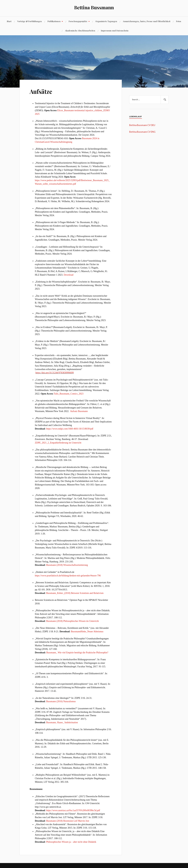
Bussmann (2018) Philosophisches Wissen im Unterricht (73, 621)
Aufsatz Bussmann (79, 411)
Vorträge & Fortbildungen (30, 21)
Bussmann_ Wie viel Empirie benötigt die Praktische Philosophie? (77, 653)
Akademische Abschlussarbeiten (80, 31)
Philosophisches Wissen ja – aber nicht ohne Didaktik (71, 842)
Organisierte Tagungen (106, 21)
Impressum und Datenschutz (115, 31)
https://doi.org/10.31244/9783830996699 (55, 373)
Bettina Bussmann (94, 7)
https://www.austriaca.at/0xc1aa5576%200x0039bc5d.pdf (73, 810)
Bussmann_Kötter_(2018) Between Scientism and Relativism (75, 593)
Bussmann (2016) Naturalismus (61, 701)
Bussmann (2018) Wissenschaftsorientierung (67, 565)
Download (69, 275)
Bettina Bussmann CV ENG (142, 132)
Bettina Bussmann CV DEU (142, 125)
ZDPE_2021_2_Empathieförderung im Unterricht (58, 443)
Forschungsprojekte (78, 21)
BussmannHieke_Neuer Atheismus (87, 631)
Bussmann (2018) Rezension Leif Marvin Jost (68, 821)
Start (9, 21)
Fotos (179, 21)
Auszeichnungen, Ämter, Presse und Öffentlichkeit (147, 21)
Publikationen (54, 21)
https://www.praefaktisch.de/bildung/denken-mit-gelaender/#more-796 (68, 576)
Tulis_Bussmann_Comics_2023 (69, 394)
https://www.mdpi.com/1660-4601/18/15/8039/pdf (70, 429)
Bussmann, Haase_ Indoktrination (62, 722)
